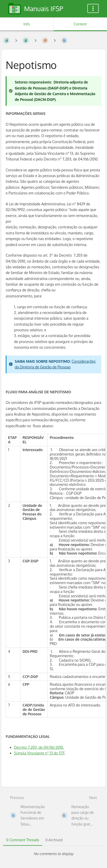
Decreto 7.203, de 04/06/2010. (39, 747)
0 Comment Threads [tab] (23, 840)
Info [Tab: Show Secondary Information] (27, 24)
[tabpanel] (53, 854)
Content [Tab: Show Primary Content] (80, 24)
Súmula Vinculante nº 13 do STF (39, 753)
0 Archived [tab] (54, 840)
